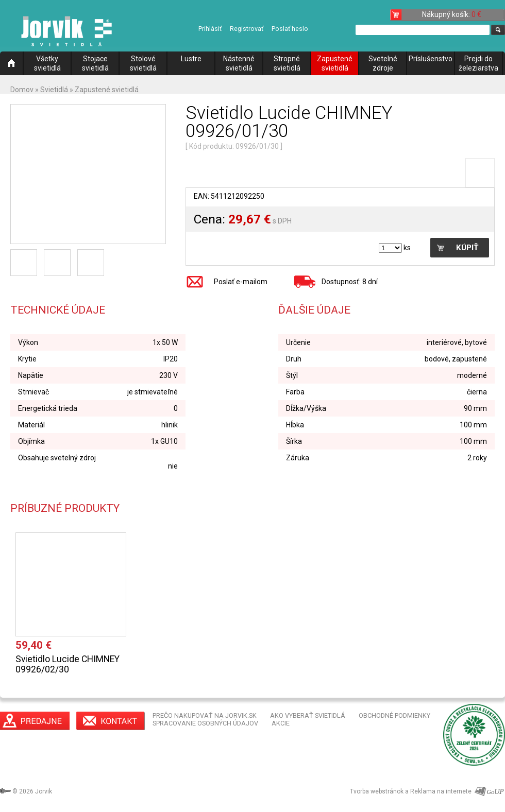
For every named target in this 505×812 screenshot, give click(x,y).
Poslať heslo (290, 29)
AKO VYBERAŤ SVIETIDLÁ (308, 715)
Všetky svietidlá (47, 63)
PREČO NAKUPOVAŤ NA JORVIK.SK (205, 715)
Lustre (191, 59)
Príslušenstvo (431, 59)
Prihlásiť (210, 29)
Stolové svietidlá (143, 63)
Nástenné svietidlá (239, 63)
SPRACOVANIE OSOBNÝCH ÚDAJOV (205, 723)
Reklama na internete (441, 791)
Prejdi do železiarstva (478, 63)
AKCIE (281, 723)
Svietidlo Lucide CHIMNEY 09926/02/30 (68, 664)
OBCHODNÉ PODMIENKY (394, 715)
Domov (22, 90)
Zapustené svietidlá (335, 63)
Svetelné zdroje (383, 63)
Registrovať (247, 29)
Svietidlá (54, 90)
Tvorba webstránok (377, 791)
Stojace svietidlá (95, 63)
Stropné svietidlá (287, 63)
